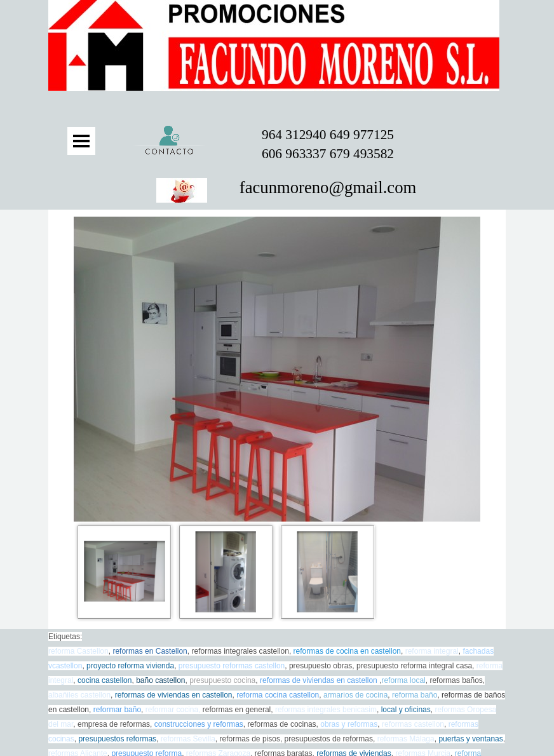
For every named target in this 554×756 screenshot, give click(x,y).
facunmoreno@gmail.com (328, 187)
